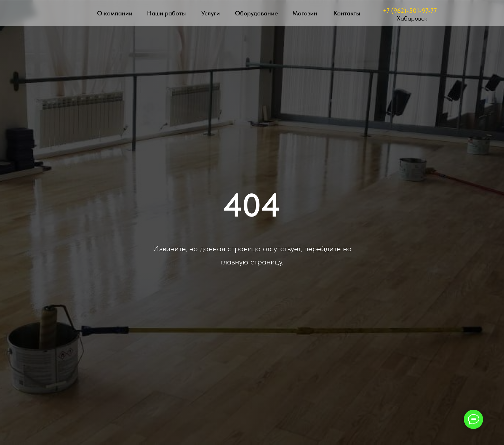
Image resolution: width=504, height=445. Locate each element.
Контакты (347, 13)
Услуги (211, 13)
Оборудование (256, 13)
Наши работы (166, 13)
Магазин (305, 13)
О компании (115, 13)
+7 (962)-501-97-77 (410, 11)
